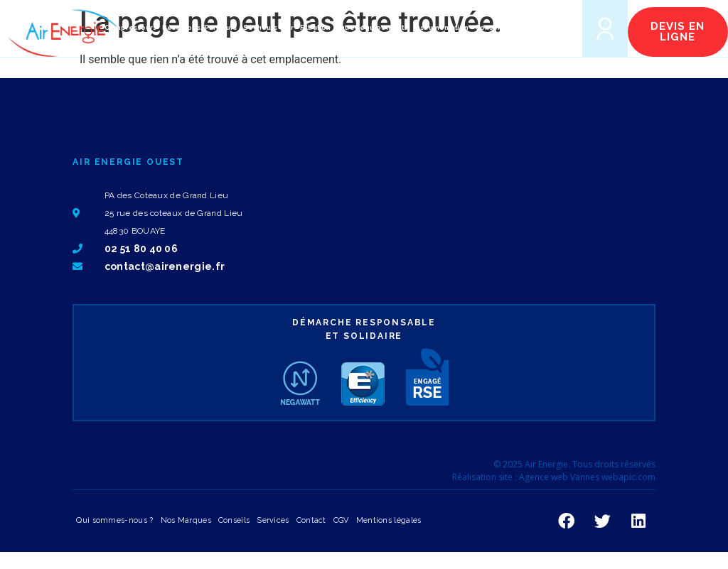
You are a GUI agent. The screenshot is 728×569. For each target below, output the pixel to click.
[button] (548, 28)
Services (273, 520)
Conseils (234, 520)
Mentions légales (389, 520)
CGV (341, 520)
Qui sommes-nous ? (114, 520)
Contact (311, 520)
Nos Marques (186, 520)
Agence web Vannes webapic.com (587, 477)
